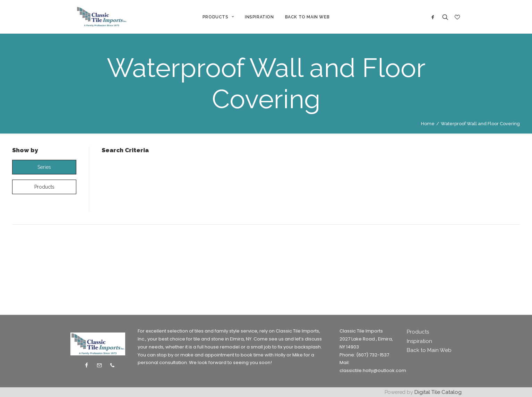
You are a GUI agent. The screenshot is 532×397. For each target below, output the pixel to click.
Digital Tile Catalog (438, 392)
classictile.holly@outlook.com (373, 370)
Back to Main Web (429, 350)
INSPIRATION (260, 18)
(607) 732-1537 (373, 355)
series (44, 170)
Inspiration (419, 341)
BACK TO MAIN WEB (308, 18)
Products (418, 332)
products (44, 190)
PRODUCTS (219, 18)
